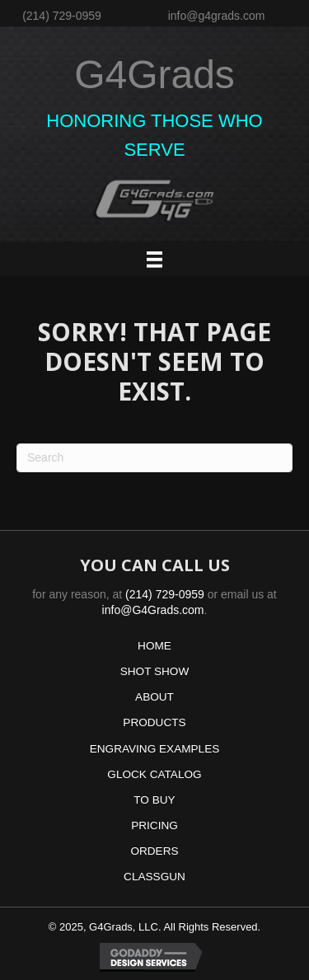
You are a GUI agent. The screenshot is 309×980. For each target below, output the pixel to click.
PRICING (154, 825)
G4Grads (154, 75)
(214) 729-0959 (62, 16)
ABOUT (154, 697)
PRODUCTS (154, 722)
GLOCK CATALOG (154, 774)
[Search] (154, 458)
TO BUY (154, 800)
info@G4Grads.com (153, 610)
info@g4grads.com (217, 16)
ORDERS (154, 851)
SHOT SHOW (155, 671)
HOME (154, 646)
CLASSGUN (154, 877)
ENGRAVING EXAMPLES (155, 749)
